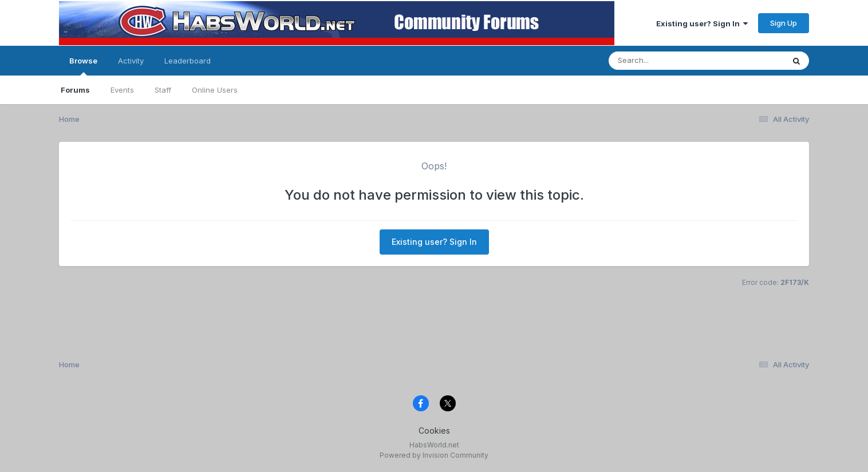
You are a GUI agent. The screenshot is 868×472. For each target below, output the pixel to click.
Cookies (434, 431)
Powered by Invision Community (434, 455)
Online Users (215, 90)
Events (122, 90)
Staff (163, 90)
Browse (83, 66)
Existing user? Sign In (702, 23)
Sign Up (784, 23)
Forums (75, 90)
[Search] (665, 61)
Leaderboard (188, 61)
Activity (131, 61)
